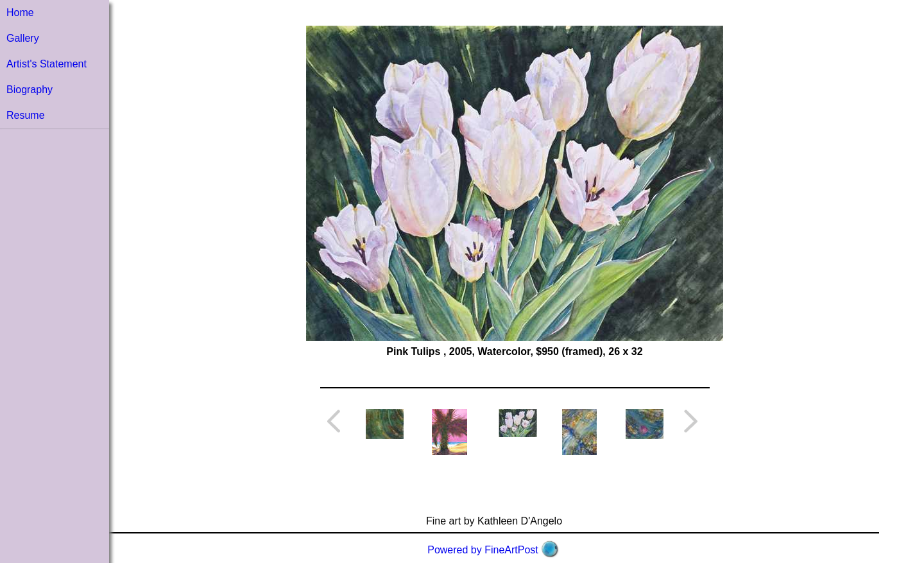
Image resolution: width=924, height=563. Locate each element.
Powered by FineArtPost (483, 550)
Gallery (23, 38)
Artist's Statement (47, 64)
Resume (26, 115)
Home (20, 13)
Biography (30, 90)
